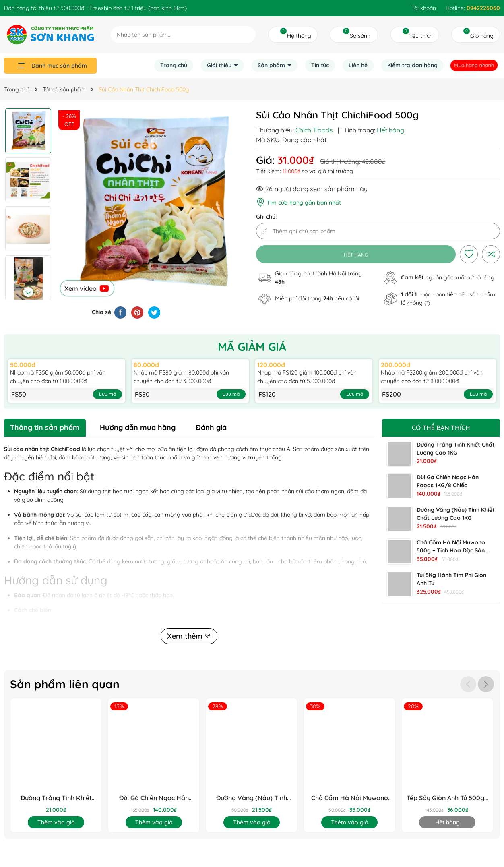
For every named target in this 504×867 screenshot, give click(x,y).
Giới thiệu (220, 65)
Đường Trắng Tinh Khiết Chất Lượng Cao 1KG (56, 798)
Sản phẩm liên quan (65, 684)
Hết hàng (447, 822)
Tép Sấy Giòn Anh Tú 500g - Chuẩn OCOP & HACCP (447, 798)
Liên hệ (358, 65)
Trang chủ (174, 65)
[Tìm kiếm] (247, 34)
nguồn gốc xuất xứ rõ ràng (448, 277)
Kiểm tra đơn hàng (412, 65)
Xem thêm (189, 636)
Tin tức (320, 65)
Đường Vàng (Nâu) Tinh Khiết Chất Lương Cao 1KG (252, 798)
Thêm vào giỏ (56, 822)
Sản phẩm (272, 65)
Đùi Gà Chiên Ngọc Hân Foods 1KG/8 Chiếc (154, 798)
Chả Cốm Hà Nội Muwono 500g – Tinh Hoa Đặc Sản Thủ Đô (451, 550)
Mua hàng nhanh (474, 65)
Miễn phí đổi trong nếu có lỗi (317, 298)
